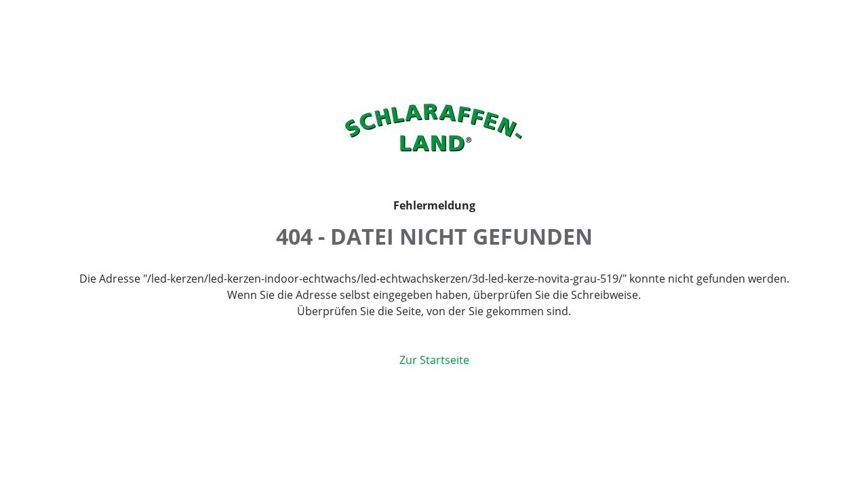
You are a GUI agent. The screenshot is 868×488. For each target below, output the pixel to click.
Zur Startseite (434, 360)
